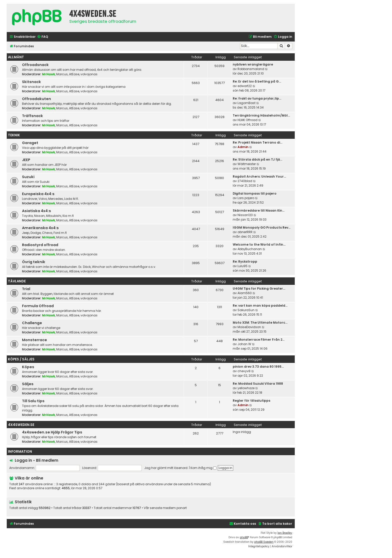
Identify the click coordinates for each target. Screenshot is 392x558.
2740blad (245, 181)
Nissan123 (245, 215)
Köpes (28, 367)
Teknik (14, 135)
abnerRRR (245, 232)
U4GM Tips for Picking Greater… (259, 289)
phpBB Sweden (264, 542)
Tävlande (17, 281)
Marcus (62, 74)
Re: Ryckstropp (245, 261)
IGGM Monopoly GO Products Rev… (262, 227)
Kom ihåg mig (203, 468)
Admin (243, 147)
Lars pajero (246, 198)
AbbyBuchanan (250, 249)
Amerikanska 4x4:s (40, 228)
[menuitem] (42, 37)
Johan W (244, 344)
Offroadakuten (36, 99)
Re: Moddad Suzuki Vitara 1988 (258, 384)
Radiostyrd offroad (40, 245)
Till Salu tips (33, 401)
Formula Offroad (38, 306)
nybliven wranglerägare (253, 64)
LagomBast (246, 103)
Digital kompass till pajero (255, 193)
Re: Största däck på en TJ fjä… (257, 159)
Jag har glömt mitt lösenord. (166, 468)
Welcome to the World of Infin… (259, 244)
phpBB (244, 537)
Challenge (32, 323)
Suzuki (28, 177)
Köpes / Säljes (21, 359)
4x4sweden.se (21, 425)
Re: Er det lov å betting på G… (257, 81)
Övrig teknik (34, 262)
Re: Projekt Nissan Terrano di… (257, 142)
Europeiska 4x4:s (38, 194)
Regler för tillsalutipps (251, 401)
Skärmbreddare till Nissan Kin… (259, 210)
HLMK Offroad (247, 120)
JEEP (26, 160)
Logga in (23, 460)
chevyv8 (244, 371)
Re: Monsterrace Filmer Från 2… (259, 340)
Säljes (28, 384)
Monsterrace (34, 340)
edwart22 (245, 86)
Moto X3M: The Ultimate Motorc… (260, 323)
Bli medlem (47, 460)
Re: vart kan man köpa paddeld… (260, 306)
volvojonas (89, 74)
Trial (26, 289)
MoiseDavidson (249, 327)
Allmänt (16, 57)
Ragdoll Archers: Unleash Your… (259, 176)
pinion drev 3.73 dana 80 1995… (258, 367)
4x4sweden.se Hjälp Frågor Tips (52, 432)
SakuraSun (246, 310)
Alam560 (245, 293)
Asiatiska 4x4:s (36, 211)
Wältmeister (247, 164)
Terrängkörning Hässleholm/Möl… (261, 115)
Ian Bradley (285, 533)
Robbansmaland (251, 69)
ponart (182, 508)
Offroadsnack (35, 65)
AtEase (74, 74)
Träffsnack (32, 116)
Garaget (30, 143)
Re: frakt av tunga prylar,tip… (257, 98)
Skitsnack (31, 82)
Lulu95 (242, 266)
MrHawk (48, 74)
